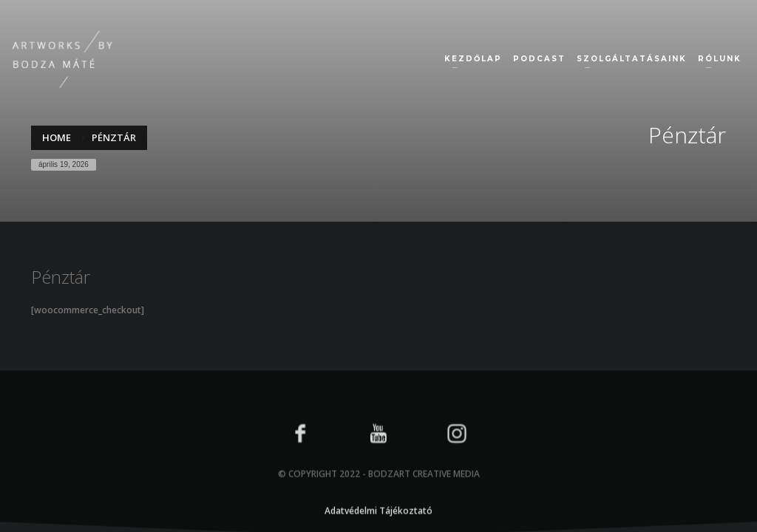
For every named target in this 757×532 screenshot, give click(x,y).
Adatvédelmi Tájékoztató (378, 526)
